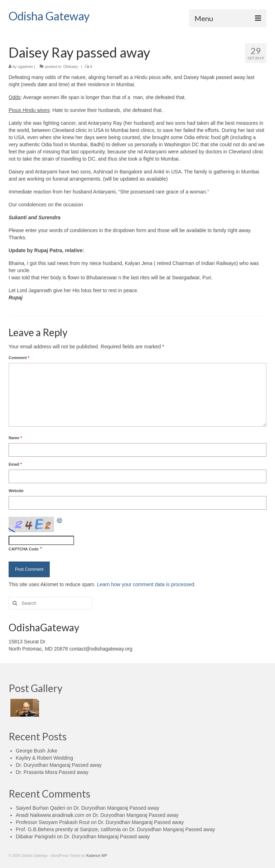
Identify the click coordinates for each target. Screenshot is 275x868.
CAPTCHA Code (24, 549)
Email (15, 464)
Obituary (71, 67)
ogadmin (25, 67)
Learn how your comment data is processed (146, 584)
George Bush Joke (37, 751)
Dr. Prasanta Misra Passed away (52, 772)
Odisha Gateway (49, 16)
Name (15, 438)
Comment (19, 358)
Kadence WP (97, 856)
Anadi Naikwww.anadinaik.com (50, 815)
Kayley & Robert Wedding (44, 758)
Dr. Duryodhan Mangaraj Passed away (59, 765)
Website (16, 491)
